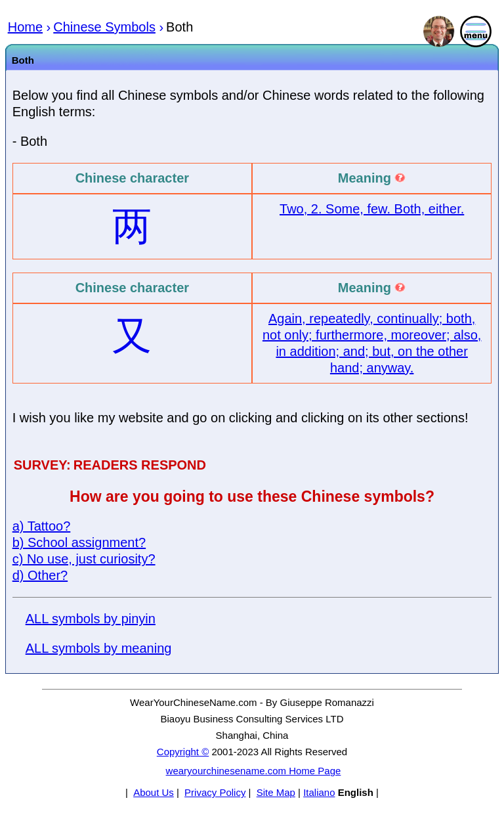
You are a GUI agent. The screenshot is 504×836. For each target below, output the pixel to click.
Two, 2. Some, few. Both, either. (372, 209)
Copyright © (183, 752)
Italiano (319, 792)
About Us (154, 792)
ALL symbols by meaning (99, 648)
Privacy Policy (215, 792)
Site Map (276, 792)
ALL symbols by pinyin (91, 619)
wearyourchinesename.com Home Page (254, 771)
